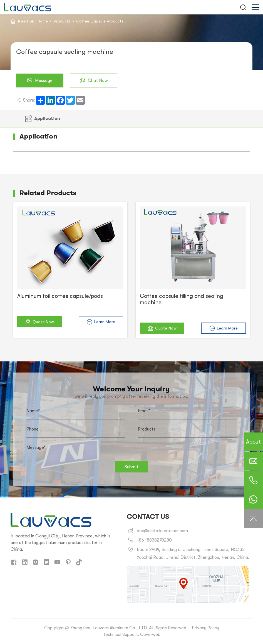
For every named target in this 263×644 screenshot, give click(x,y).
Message (40, 80)
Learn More (101, 322)
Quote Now (39, 322)
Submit (131, 467)
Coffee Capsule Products (100, 21)
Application (43, 119)
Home (43, 21)
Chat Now (94, 80)
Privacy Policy (205, 628)
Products (62, 21)
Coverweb (150, 635)
